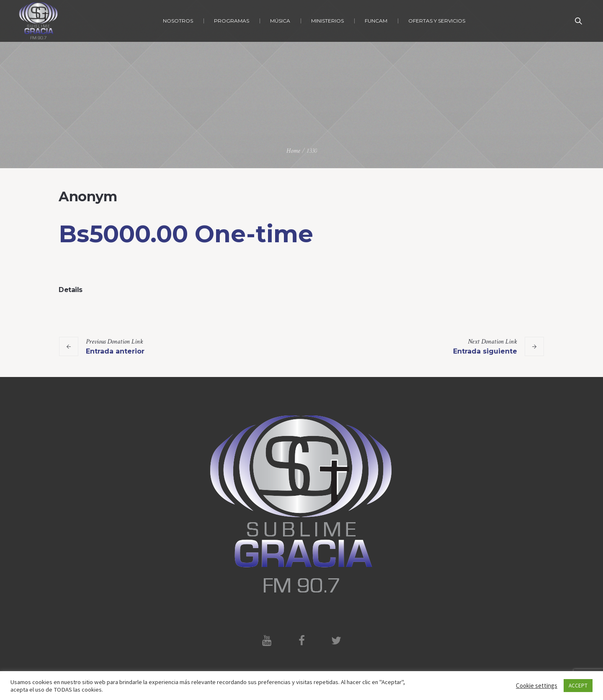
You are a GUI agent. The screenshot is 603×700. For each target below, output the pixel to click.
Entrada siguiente (485, 351)
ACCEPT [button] (578, 686)
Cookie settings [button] (537, 686)
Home (293, 151)
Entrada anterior (115, 351)
